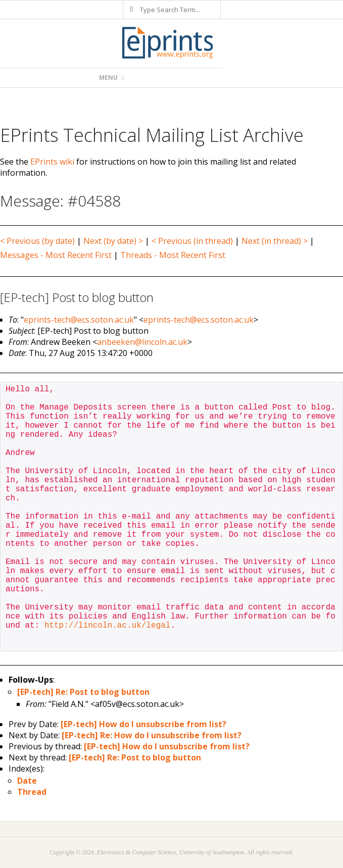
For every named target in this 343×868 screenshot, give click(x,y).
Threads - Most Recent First (173, 255)
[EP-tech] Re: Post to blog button (83, 692)
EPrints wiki (52, 162)
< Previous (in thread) (192, 241)
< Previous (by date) (37, 241)
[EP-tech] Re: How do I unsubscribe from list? (152, 735)
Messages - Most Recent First (56, 255)
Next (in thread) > (275, 241)
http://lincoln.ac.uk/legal (108, 626)
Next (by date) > (113, 241)
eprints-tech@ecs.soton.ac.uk (79, 320)
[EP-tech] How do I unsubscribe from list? (143, 724)
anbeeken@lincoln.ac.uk (142, 342)
